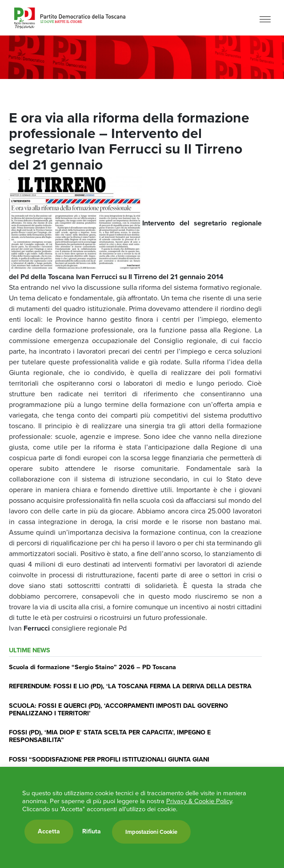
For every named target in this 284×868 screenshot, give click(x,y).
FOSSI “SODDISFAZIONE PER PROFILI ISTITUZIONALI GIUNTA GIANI (109, 759)
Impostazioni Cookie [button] (151, 832)
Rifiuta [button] (92, 832)
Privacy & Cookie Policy (199, 801)
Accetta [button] (49, 831)
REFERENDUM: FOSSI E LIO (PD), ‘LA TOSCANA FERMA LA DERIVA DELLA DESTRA (130, 686)
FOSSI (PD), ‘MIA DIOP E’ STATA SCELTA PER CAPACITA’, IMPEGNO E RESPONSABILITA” (110, 736)
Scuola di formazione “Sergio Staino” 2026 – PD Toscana (92, 667)
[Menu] (265, 19)
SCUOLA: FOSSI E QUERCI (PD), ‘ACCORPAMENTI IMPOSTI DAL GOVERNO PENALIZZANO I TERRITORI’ (118, 709)
